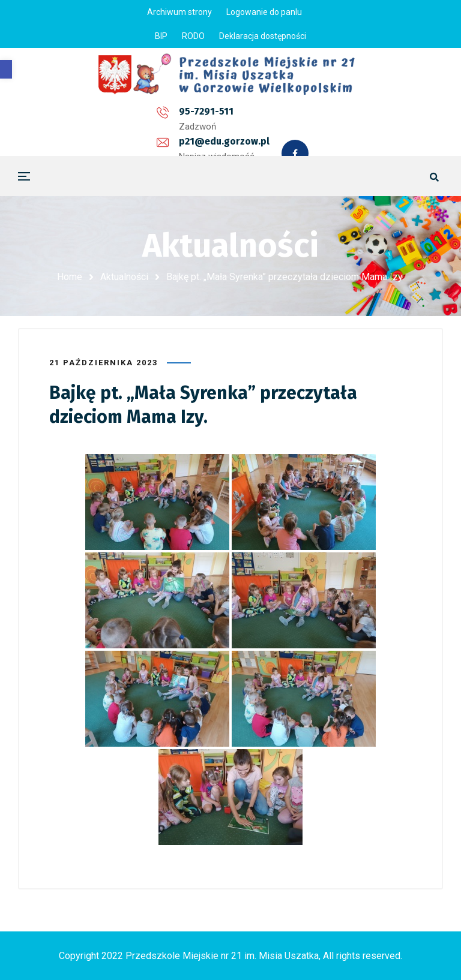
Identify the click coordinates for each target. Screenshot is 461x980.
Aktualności (124, 277)
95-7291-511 (101, 116)
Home (70, 277)
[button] (6, 69)
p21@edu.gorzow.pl (210, 116)
